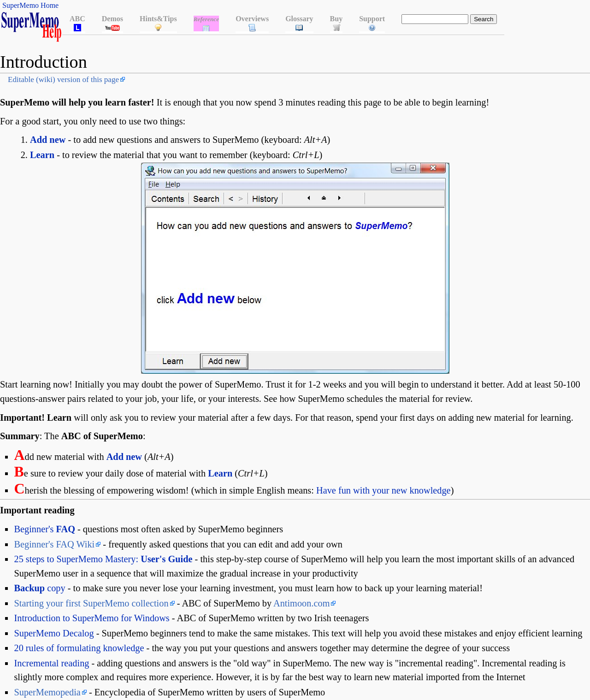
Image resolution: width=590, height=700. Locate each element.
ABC (77, 19)
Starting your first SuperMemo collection (91, 603)
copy (39, 588)
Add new (48, 140)
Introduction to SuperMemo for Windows (91, 618)
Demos (112, 19)
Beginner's (44, 529)
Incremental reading (51, 663)
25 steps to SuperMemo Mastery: (103, 559)
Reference (206, 19)
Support (372, 19)
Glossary (299, 19)
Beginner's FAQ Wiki (54, 544)
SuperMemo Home (30, 5)
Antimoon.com (301, 603)
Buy (336, 19)
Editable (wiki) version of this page (63, 79)
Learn (42, 155)
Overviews (252, 19)
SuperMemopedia (47, 692)
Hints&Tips (158, 19)
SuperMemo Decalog (54, 633)
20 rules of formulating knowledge (79, 648)
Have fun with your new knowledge (383, 490)
